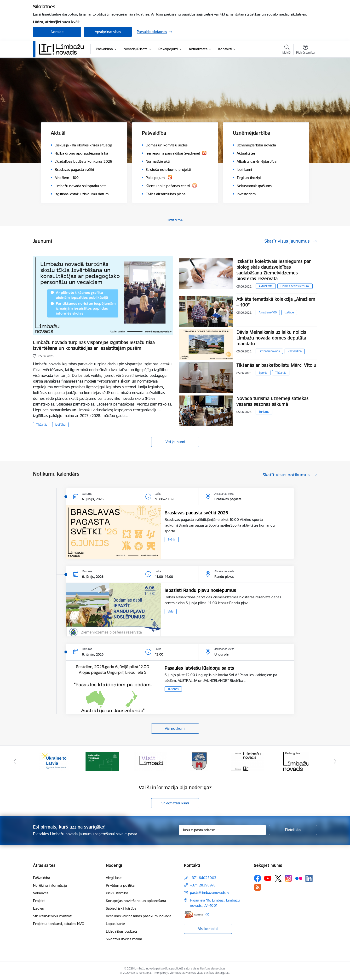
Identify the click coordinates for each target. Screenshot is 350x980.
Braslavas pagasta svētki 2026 (196, 513)
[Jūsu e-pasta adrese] (222, 830)
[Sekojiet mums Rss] (258, 887)
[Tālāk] (335, 761)
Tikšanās (42, 425)
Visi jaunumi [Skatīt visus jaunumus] (175, 442)
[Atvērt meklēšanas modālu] (287, 50)
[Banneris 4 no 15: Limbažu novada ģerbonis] (199, 761)
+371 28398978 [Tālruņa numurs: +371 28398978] (203, 885)
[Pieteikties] (293, 830)
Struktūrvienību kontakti (53, 916)
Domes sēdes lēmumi (295, 286)
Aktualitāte (266, 286)
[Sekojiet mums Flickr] (299, 878)
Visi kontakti (208, 929)
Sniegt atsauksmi (175, 803)
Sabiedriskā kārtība (121, 908)
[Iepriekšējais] (15, 761)
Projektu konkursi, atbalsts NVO (59, 924)
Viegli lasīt (114, 878)
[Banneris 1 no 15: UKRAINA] (54, 761)
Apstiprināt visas (108, 32)
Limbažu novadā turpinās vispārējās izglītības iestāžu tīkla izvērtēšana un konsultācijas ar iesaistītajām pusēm (94, 345)
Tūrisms (264, 412)
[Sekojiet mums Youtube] (268, 878)
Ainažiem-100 (268, 312)
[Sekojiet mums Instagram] (288, 878)
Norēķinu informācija (50, 885)
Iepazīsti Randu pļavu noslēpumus (200, 590)
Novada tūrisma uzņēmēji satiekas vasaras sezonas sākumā (273, 401)
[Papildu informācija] (207, 915)
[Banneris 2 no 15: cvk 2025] (102, 761)
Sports (263, 373)
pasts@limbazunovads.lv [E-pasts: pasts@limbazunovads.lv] (209, 893)
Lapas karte (115, 924)
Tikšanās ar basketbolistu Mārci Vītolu (276, 365)
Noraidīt (57, 32)
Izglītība (60, 425)
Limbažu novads (269, 351)
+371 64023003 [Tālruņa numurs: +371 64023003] (203, 878)
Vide (171, 611)
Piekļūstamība (117, 893)
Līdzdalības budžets (122, 931)
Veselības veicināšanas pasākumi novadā (139, 916)
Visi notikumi (175, 728)
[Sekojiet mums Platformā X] (278, 878)
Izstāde (289, 312)
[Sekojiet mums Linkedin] (309, 878)
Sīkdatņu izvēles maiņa (124, 939)
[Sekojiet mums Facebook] (258, 878)
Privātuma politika (120, 885)
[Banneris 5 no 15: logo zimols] (248, 761)
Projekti (39, 901)
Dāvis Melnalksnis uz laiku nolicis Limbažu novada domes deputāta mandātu (271, 338)
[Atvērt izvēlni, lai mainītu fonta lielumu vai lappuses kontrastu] (305, 50)
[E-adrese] (194, 915)
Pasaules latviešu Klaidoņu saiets (199, 668)
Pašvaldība (295, 351)
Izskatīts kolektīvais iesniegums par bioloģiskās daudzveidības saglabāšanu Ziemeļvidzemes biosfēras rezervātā (274, 270)
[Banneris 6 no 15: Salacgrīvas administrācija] (296, 761)
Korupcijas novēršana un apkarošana (136, 901)
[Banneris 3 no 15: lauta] (151, 761)
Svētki (172, 539)
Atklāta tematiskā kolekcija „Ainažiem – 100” (276, 302)
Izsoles (38, 908)
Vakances (41, 893)
